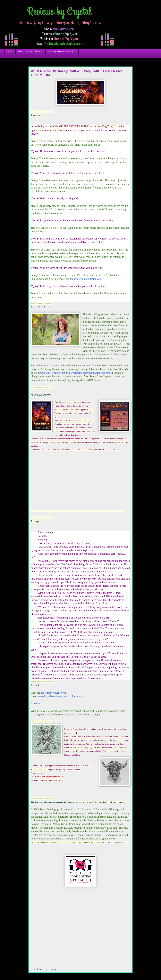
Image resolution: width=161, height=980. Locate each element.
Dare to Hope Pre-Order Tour (30, 52)
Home (10, 52)
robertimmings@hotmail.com (115, 842)
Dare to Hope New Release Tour (62, 52)
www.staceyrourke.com (53, 373)
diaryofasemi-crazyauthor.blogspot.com (89, 373)
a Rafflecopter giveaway (44, 969)
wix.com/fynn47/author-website (51, 777)
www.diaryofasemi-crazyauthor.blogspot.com (61, 696)
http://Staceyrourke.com (53, 693)
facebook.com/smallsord (50, 780)
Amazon (35, 704)
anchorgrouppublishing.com (87, 279)
